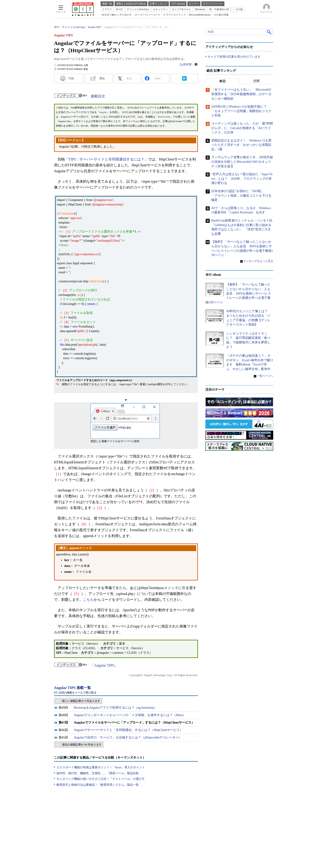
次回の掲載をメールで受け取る (78, 693)
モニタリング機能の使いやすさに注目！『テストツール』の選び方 (101, 779)
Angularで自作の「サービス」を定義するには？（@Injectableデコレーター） (128, 737)
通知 (102, 78)
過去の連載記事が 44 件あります (82, 745)
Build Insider (164, 117)
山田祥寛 (186, 64)
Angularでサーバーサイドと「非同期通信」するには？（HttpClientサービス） (128, 730)
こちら (88, 600)
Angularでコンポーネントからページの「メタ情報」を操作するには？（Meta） (130, 715)
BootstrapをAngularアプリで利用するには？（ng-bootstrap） (115, 708)
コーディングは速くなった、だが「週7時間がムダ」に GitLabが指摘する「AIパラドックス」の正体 (242, 128)
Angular (103, 112)
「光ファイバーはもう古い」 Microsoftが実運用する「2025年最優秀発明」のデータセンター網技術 (241, 94)
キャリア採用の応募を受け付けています (234, 57)
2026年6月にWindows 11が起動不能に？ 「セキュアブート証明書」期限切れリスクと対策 (241, 111)
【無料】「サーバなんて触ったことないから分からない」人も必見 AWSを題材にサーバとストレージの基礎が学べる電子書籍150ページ (238, 294)
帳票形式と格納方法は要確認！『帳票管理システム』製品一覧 (98, 785)
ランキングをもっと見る (258, 261)
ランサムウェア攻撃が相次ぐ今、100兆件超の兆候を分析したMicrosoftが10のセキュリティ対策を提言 (242, 162)
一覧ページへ (265, 376)
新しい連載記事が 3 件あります (81, 701)
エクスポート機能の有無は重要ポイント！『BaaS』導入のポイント (101, 767)
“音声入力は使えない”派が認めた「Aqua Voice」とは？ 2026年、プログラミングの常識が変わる (242, 179)
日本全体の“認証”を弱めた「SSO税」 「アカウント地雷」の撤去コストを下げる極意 (241, 196)
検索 (269, 32)
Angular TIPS (104, 665)
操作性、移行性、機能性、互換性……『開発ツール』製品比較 (98, 773)
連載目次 (98, 96)
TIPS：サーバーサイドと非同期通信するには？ (107, 159)
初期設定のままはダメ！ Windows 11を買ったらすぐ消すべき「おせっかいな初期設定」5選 (241, 145)
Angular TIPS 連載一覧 (73, 688)
